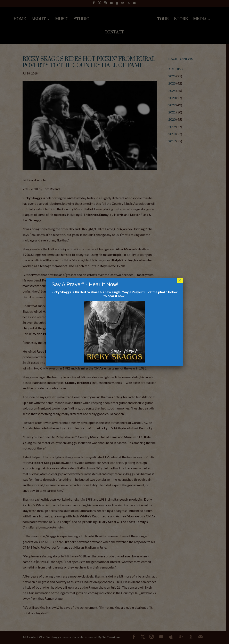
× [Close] (180, 280)
